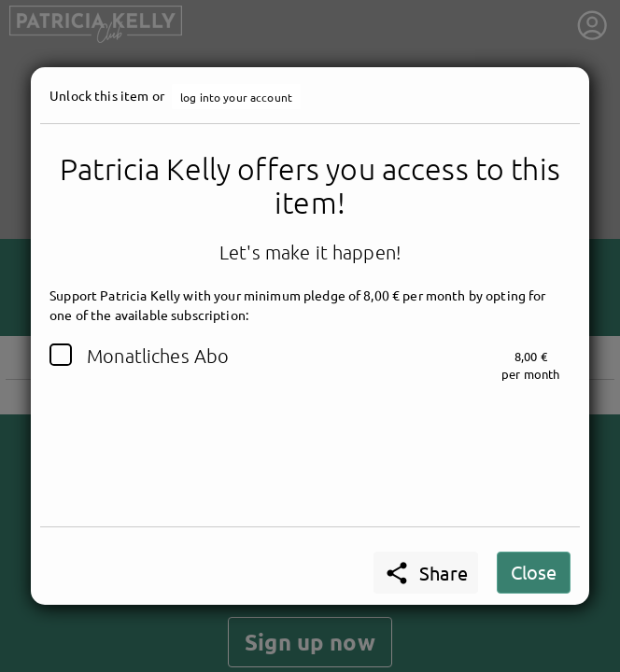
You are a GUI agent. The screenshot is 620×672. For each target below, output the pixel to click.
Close (534, 572)
